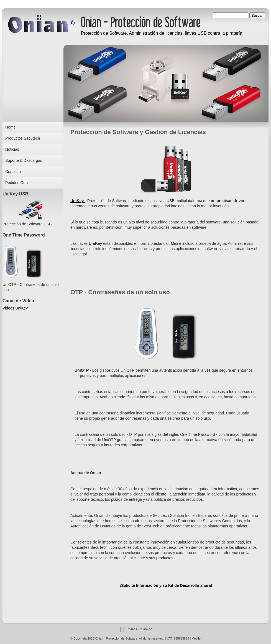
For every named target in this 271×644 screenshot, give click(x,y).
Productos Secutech (23, 138)
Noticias (12, 149)
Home (10, 127)
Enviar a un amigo (139, 629)
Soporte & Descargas (24, 160)
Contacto (13, 172)
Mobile (196, 638)
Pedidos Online (18, 183)
